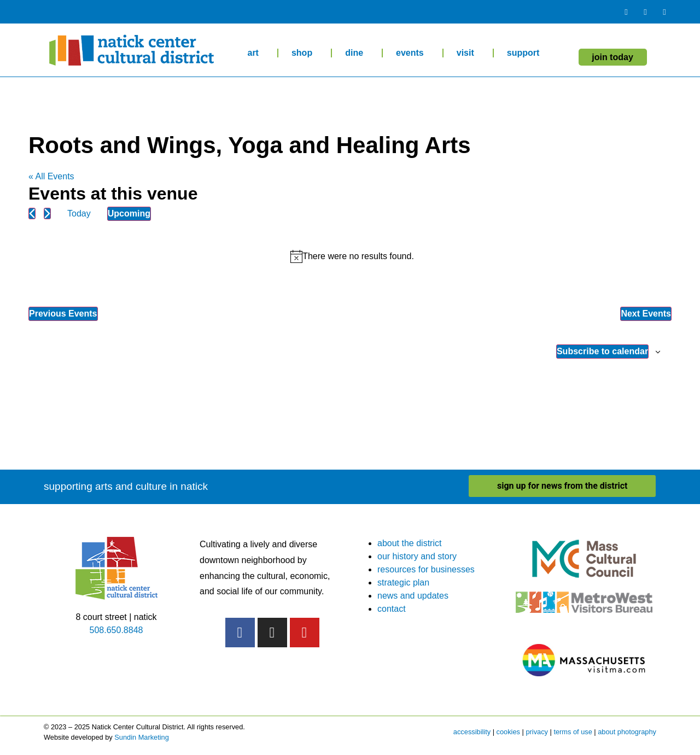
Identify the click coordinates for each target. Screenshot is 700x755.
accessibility (472, 732)
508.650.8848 (116, 630)
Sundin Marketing (142, 737)
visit (468, 53)
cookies (508, 732)
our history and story (417, 556)
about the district (409, 543)
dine (357, 53)
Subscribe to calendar (602, 351)
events (413, 53)
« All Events (51, 176)
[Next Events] (47, 213)
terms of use (573, 732)
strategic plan (403, 583)
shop (305, 53)
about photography (627, 732)
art (255, 53)
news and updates (413, 596)
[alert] (352, 256)
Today (79, 213)
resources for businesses (426, 569)
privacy (537, 732)
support (526, 53)
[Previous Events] (32, 213)
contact (392, 609)
